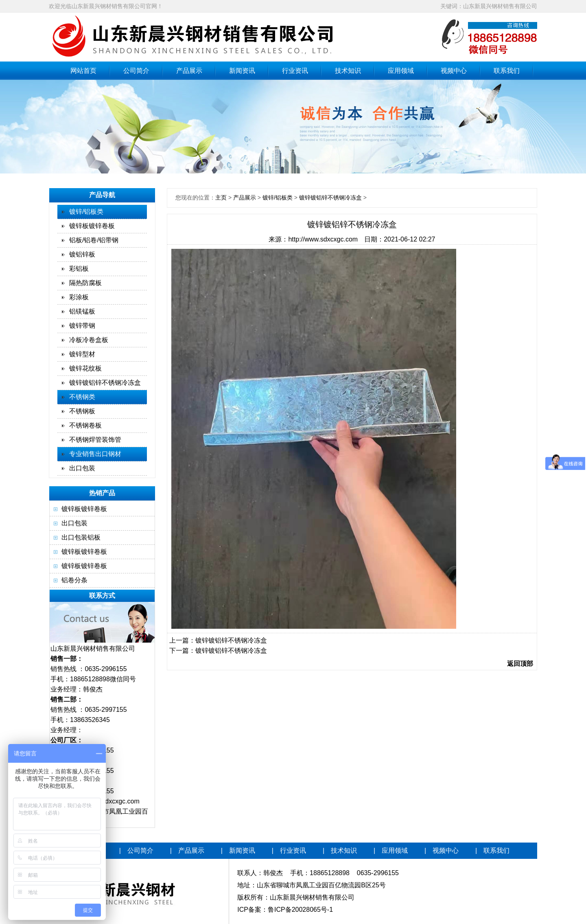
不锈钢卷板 (85, 425)
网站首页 (83, 71)
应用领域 (401, 71)
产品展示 (189, 71)
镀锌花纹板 (85, 368)
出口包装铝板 (81, 537)
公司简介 (136, 71)
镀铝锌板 (82, 254)
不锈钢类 (82, 397)
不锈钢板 (82, 411)
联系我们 (507, 71)
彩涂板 (79, 297)
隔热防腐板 (85, 283)
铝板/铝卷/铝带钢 (94, 240)
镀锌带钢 (82, 326)
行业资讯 (295, 71)
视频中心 (454, 71)
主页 (221, 198)
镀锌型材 (82, 354)
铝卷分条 (74, 580)
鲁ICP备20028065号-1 (300, 910)
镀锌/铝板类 (86, 212)
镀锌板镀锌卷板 (92, 226)
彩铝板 (79, 269)
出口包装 (82, 468)
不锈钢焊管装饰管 (95, 440)
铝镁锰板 (82, 311)
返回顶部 (520, 664)
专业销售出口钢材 (95, 454)
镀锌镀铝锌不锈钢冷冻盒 (105, 383)
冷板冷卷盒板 (89, 340)
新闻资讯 (242, 71)
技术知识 (348, 71)
